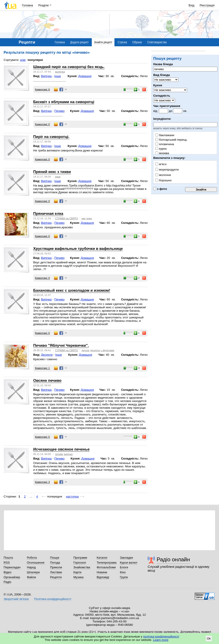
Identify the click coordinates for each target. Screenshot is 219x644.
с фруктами (107, 350)
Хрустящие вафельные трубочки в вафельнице (78, 249)
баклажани (165, 135)
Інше (58, 76)
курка (161, 149)
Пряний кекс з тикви (52, 172)
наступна (72, 496)
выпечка (60, 72)
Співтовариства (157, 42)
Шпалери (33, 572)
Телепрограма (107, 563)
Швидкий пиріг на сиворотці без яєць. (69, 67)
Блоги (124, 567)
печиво (59, 454)
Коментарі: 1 (42, 368)
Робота (32, 558)
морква (162, 153)
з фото (160, 189)
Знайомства (82, 567)
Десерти (47, 355)
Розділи (44, 5)
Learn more (161, 640)
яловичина (165, 144)
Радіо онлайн (173, 559)
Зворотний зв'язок (16, 599)
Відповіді (103, 577)
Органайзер (12, 577)
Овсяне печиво (47, 381)
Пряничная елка (48, 214)
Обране (137, 42)
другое (86, 350)
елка (89, 218)
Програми (80, 558)
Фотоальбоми (106, 567)
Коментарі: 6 (42, 89)
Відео (8, 572)
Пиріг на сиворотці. (51, 137)
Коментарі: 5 (42, 437)
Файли (32, 577)
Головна (27, 5)
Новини (102, 572)
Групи (124, 577)
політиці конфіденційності (161, 636)
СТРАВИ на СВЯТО (67, 218)
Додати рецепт (79, 42)
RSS (7, 563)
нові (23, 60)
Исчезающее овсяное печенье (61, 449)
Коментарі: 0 (42, 124)
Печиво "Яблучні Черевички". (61, 345)
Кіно (123, 572)
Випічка (46, 76)
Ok (209, 638)
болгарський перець (171, 140)
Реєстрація (207, 5)
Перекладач (12, 567)
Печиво (59, 111)
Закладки (126, 558)
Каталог (102, 558)
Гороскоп (80, 563)
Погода (55, 563)
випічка (68, 454)
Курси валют (129, 563)
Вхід (192, 5)
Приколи (56, 567)
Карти (77, 572)
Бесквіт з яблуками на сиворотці (64, 102)
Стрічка (122, 42)
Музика (78, 577)
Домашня (85, 76)
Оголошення (36, 563)
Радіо (7, 582)
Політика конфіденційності (53, 599)
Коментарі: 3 (42, 482)
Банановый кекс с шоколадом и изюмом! (72, 290)
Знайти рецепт (103, 42)
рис (84, 218)
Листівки (56, 572)
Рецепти (56, 577)
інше (58, 177)
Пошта (8, 558)
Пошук (55, 558)
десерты (95, 350)
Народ (31, 567)
